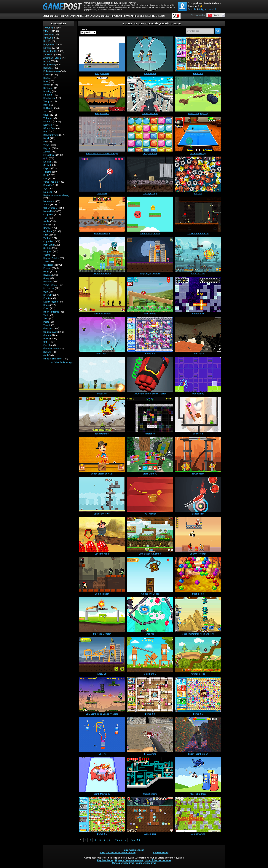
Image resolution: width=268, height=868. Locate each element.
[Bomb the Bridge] (102, 214)
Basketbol (48, 68)
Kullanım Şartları (127, 853)
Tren (46, 262)
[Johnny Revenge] (198, 534)
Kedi (46, 175)
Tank (46, 315)
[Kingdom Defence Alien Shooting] (198, 614)
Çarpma (47, 335)
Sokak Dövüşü (51, 332)
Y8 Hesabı (48, 55)
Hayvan (47, 148)
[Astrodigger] (150, 814)
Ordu (46, 158)
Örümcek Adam (51, 349)
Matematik (49, 201)
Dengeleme (49, 65)
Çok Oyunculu (50, 208)
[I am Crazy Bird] (150, 94)
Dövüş (47, 339)
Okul (46, 355)
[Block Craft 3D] (150, 454)
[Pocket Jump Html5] (150, 214)
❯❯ (135, 840)
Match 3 (47, 48)
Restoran (48, 282)
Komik (47, 298)
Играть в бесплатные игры (129, 860)
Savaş (46, 115)
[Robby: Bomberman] (198, 734)
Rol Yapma (49, 288)
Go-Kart (47, 165)
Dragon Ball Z (50, 44)
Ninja (46, 225)
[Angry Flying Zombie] (150, 254)
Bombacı (48, 88)
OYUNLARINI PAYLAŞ (123, 16)
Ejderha (47, 162)
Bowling (47, 91)
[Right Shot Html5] (102, 254)
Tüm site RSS (112, 853)
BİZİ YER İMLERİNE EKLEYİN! (150, 16)
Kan (45, 179)
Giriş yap (203, 9)
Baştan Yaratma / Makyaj (56, 195)
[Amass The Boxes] (150, 574)
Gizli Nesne (49, 265)
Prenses (47, 268)
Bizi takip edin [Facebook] (198, 15)
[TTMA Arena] (150, 734)
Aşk (45, 189)
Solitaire (47, 248)
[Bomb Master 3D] (102, 774)
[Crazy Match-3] (150, 134)
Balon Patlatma (51, 312)
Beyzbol (47, 78)
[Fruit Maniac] (150, 494)
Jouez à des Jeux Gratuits (158, 860)
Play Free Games (105, 860)
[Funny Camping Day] (198, 94)
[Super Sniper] (150, 54)
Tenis (46, 318)
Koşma (47, 75)
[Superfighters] (150, 774)
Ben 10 (47, 41)
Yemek (47, 145)
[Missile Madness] (198, 774)
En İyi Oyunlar (51, 16)
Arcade (47, 61)
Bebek (46, 138)
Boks (46, 81)
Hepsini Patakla (51, 258)
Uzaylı (46, 272)
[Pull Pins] (102, 734)
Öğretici (47, 228)
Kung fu (48, 185)
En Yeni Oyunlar (70, 16)
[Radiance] (150, 414)
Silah (46, 235)
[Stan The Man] (198, 254)
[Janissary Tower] (102, 494)
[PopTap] (198, 174)
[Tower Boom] (198, 454)
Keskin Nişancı (51, 302)
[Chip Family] (150, 654)
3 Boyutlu (48, 38)
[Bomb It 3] (150, 694)
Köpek (47, 305)
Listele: (84, 29)
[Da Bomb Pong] (198, 134)
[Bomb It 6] (102, 814)
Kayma (47, 168)
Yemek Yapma (51, 182)
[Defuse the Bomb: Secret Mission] (150, 374)
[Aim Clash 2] (102, 334)
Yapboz (47, 238)
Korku (46, 308)
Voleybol (48, 118)
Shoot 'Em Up (50, 51)
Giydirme (48, 231)
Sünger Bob (49, 128)
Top (45, 218)
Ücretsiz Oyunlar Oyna (123, 863)
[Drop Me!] (150, 614)
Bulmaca (48, 122)
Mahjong (48, 192)
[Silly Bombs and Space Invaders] (102, 694)
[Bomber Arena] (198, 814)
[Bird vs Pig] (198, 414)
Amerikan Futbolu (52, 58)
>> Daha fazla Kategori (63, 362)
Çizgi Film (48, 215)
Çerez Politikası (161, 853)
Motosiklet (49, 211)
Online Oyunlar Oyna (146, 863)
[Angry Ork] (102, 654)
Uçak (46, 292)
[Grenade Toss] (198, 654)
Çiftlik (46, 342)
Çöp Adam (49, 241)
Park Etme (49, 245)
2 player (47, 31)
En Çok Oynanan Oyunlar (96, 16)
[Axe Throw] (102, 174)
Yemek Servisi (50, 285)
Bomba (47, 85)
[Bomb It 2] (150, 334)
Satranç (47, 352)
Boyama (48, 275)
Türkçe (213, 15)
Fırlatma (48, 95)
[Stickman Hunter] (102, 294)
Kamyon (48, 125)
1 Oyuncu (48, 28)
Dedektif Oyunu (51, 135)
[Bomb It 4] (198, 54)
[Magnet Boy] (198, 374)
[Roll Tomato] (150, 294)
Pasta (46, 322)
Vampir (47, 101)
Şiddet (47, 221)
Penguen (48, 251)
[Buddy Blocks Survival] (102, 454)
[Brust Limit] (102, 374)
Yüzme (47, 255)
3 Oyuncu (48, 34)
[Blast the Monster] (102, 614)
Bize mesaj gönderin (134, 850)
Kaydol (212, 9)
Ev (45, 142)
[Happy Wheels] (102, 54)
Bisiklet (47, 105)
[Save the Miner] (102, 534)
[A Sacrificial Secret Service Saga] (102, 134)
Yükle (102, 853)
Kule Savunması (52, 71)
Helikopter (48, 108)
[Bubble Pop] (198, 574)
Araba (46, 205)
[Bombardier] (198, 294)
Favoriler (192, 9)
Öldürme (48, 329)
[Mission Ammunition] (198, 214)
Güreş (46, 278)
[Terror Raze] (198, 334)
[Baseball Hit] (198, 494)
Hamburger (49, 98)
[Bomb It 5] (198, 694)
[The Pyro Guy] (150, 174)
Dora (46, 132)
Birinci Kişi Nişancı (53, 359)
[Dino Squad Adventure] (150, 534)
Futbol (47, 345)
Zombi (47, 152)
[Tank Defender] (102, 414)
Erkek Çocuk (50, 155)
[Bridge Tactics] (102, 94)
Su (45, 112)
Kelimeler (48, 295)
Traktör (47, 325)
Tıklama (47, 172)
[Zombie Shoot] (102, 574)
